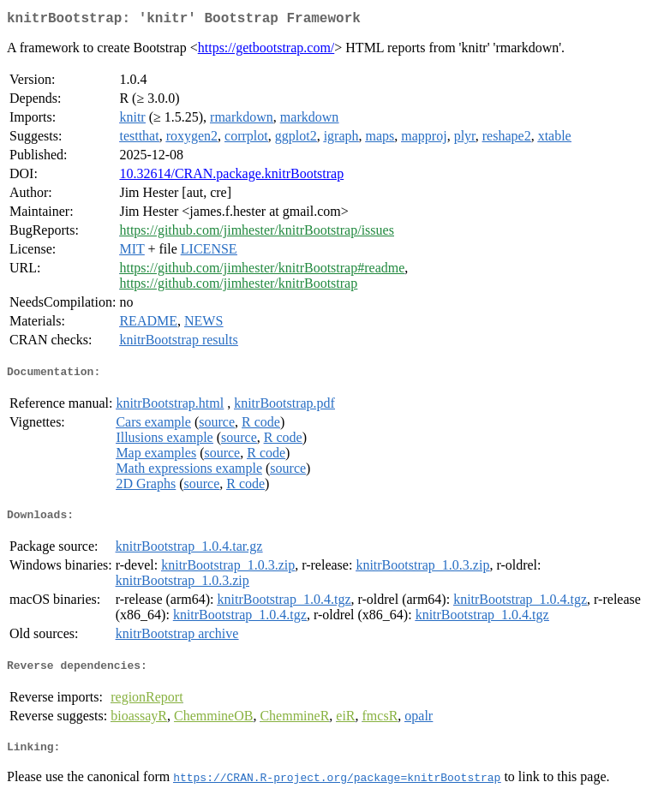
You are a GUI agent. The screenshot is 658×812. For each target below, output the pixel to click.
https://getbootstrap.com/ (266, 51)
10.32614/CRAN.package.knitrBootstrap (231, 177)
